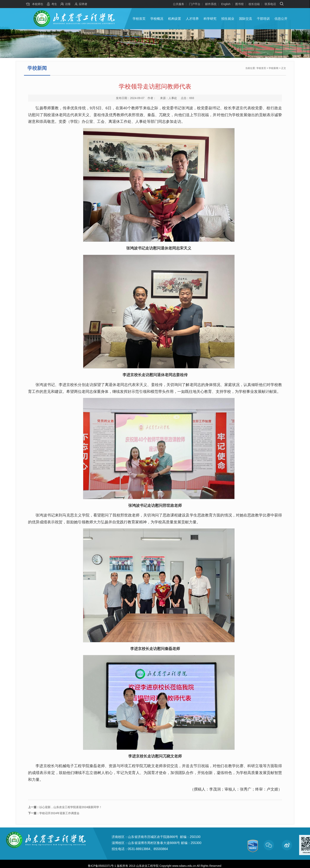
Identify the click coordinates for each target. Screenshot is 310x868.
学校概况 (157, 19)
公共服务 (179, 4)
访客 (68, 4)
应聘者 (83, 4)
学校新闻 (274, 68)
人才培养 (192, 19)
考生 (54, 4)
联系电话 (270, 4)
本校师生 (38, 4)
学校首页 (139, 19)
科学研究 (210, 19)
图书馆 (239, 4)
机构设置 (175, 19)
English (226, 4)
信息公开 (281, 19)
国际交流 (246, 19)
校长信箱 (254, 4)
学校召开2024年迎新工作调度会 (54, 813)
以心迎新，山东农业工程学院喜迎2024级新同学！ (65, 807)
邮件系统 (211, 4)
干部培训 (263, 19)
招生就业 (228, 19)
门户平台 (195, 4)
